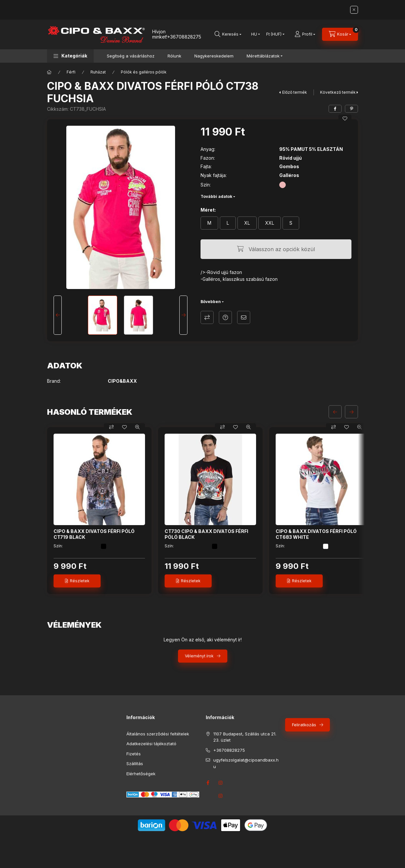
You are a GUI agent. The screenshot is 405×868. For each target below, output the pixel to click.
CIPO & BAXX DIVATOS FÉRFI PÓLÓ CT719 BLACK (94, 534)
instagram (221, 796)
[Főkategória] (49, 72)
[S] (291, 223)
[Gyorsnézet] (138, 427)
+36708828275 (184, 37)
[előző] (335, 412)
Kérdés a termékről (225, 317)
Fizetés (134, 754)
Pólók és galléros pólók (144, 72)
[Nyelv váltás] (254, 34)
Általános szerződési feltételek (158, 734)
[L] (228, 223)
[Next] (183, 315)
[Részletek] (77, 581)
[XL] (247, 223)
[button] (70, 56)
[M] (209, 223)
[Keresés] (228, 34)
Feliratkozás (304, 725)
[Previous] (58, 315)
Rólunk (174, 56)
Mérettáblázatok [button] (263, 56)
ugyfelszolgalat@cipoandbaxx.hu (246, 763)
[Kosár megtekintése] (340, 34)
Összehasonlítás (207, 317)
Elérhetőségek (141, 774)
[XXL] (270, 223)
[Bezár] (354, 10)
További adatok (216, 196)
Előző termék (295, 92)
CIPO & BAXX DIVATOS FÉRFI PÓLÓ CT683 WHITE (316, 534)
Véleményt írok (199, 656)
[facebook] (335, 109)
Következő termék (338, 92)
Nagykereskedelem (214, 56)
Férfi (71, 72)
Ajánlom (244, 317)
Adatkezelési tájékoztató (151, 744)
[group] (202, 511)
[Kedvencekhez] (345, 119)
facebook (208, 783)
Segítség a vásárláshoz (131, 56)
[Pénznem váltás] (274, 34)
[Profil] (305, 34)
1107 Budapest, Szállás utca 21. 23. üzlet (245, 737)
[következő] (351, 412)
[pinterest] (351, 109)
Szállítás (135, 764)
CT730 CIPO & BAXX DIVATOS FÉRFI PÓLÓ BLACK (206, 534)
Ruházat (98, 72)
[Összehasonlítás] (111, 427)
